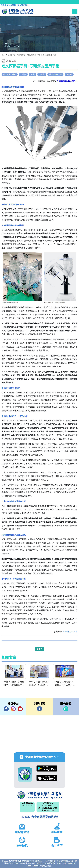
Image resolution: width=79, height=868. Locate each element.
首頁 (3, 55)
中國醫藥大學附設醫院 (39, 795)
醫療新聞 (21, 55)
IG (13, 709)
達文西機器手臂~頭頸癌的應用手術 (42, 55)
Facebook (6, 709)
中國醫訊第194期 (70, 632)
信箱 (66, 709)
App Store (47, 778)
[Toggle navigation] (75, 11)
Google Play (47, 769)
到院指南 (39, 709)
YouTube (20, 709)
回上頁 (39, 649)
